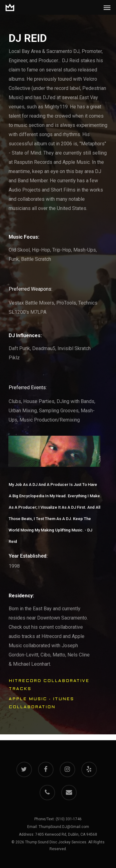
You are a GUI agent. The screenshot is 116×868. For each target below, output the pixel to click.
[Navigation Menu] (107, 7)
